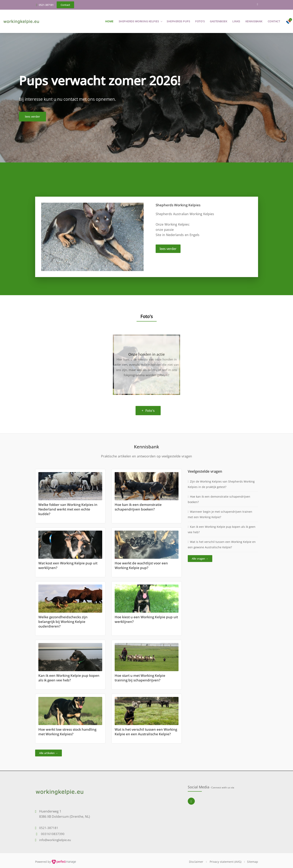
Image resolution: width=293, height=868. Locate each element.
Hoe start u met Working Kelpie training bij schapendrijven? (140, 678)
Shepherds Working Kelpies (139, 21)
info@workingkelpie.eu (55, 840)
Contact (274, 21)
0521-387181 (46, 5)
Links (236, 21)
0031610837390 (53, 834)
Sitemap (253, 862)
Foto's (200, 21)
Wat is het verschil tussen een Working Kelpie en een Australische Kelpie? (146, 732)
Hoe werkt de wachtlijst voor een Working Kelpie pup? (141, 565)
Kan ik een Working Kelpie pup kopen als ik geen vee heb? (69, 678)
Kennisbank (254, 21)
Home (109, 21)
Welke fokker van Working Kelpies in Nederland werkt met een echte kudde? (68, 509)
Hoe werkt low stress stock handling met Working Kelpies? (67, 732)
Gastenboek (218, 21)
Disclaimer (196, 862)
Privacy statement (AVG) (226, 862)
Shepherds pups (178, 21)
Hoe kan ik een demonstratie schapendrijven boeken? (138, 507)
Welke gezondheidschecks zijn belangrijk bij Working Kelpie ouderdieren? (63, 622)
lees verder (168, 249)
